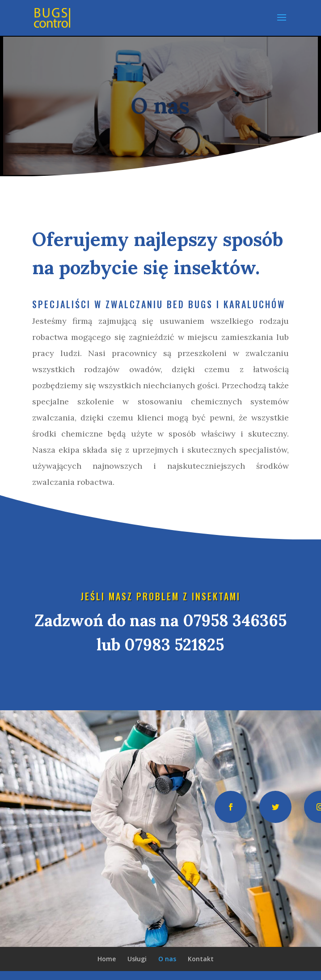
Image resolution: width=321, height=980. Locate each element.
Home (107, 959)
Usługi (137, 959)
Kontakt (201, 959)
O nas (167, 959)
